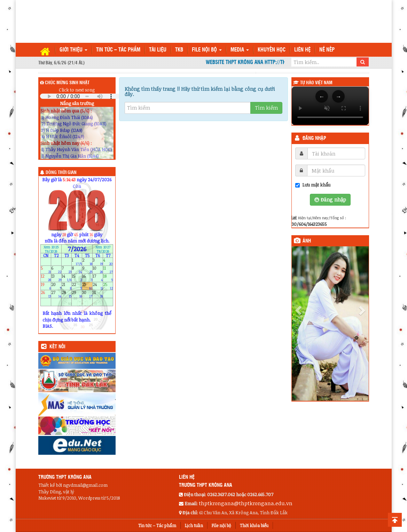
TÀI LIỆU (158, 50)
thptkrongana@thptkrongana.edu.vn (246, 503)
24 (98, 286)
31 (98, 294)
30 (87, 294)
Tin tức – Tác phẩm (118, 50)
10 (98, 270)
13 (56, 278)
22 (77, 286)
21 (67, 286)
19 (46, 286)
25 (108, 286)
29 (77, 294)
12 (46, 278)
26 (46, 294)
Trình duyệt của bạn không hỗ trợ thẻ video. (330, 106)
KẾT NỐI (57, 347)
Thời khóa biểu (254, 525)
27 (56, 294)
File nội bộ (207, 50)
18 (108, 278)
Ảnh (307, 241)
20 (56, 286)
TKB (179, 50)
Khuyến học (272, 50)
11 (108, 270)
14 (67, 278)
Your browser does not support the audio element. (80, 96)
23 (87, 286)
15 (77, 278)
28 (67, 294)
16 (87, 278)
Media (240, 50)
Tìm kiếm (266, 108)
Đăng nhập (314, 138)
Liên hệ (302, 50)
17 (98, 278)
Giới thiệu (73, 50)
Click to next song (77, 90)
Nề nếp (327, 50)
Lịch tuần (194, 525)
